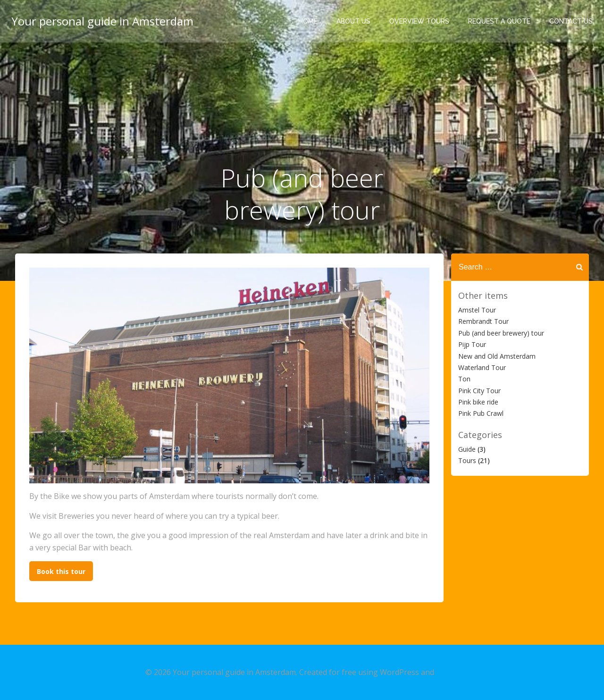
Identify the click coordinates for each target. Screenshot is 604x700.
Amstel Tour (477, 310)
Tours (467, 460)
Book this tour (61, 571)
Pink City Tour (479, 391)
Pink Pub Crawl (481, 413)
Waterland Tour (482, 367)
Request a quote (499, 21)
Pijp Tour (472, 344)
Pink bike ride (478, 402)
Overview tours (419, 21)
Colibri (448, 672)
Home (308, 21)
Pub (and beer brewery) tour (501, 333)
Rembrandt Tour (483, 321)
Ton (464, 379)
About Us (353, 21)
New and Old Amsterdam (497, 356)
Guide (467, 449)
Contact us (571, 21)
